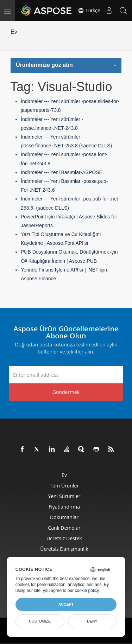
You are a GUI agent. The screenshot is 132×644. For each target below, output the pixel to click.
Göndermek (66, 392)
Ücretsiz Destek (64, 538)
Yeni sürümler (64, 496)
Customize (40, 621)
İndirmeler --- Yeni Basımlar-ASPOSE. (62, 172)
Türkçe (89, 11)
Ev (14, 32)
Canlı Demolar (64, 528)
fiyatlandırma (64, 507)
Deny (92, 621)
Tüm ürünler (64, 486)
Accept (66, 604)
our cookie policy (83, 591)
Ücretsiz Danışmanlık (64, 549)
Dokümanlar (64, 517)
